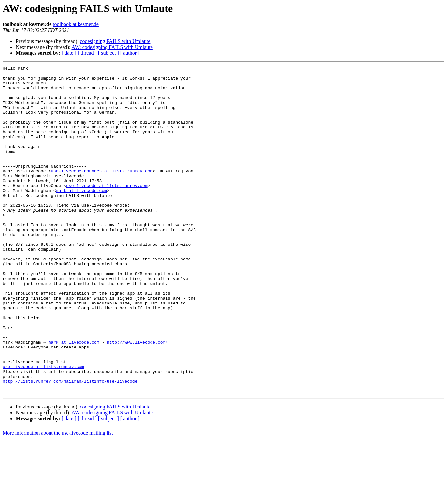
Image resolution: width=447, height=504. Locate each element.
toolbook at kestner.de (76, 24)
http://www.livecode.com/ (137, 398)
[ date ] (69, 53)
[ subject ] (108, 53)
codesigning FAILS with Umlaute (115, 41)
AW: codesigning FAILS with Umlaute (112, 47)
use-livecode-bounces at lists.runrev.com (102, 192)
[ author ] (130, 53)
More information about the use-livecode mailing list (58, 498)
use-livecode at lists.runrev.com (107, 210)
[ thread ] (87, 53)
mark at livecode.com (81, 216)
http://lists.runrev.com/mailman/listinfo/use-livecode (70, 445)
